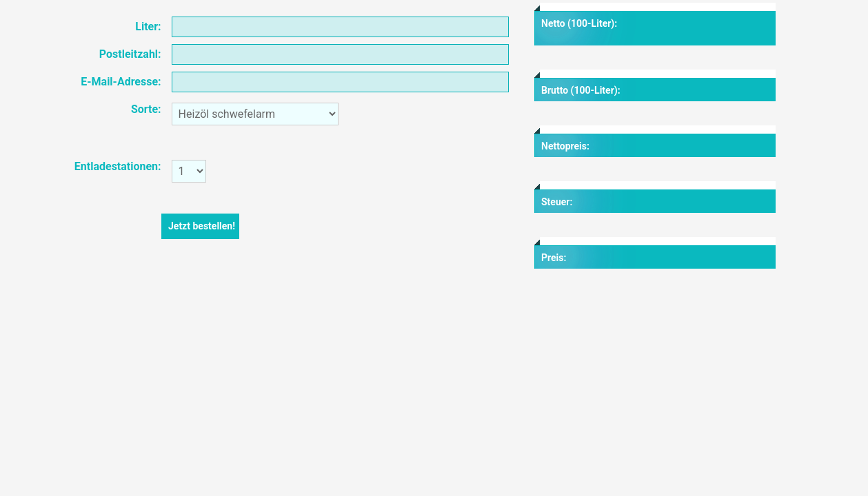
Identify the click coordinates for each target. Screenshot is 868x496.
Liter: (148, 27)
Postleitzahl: (130, 54)
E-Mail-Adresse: (121, 82)
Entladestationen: (118, 166)
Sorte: (146, 109)
